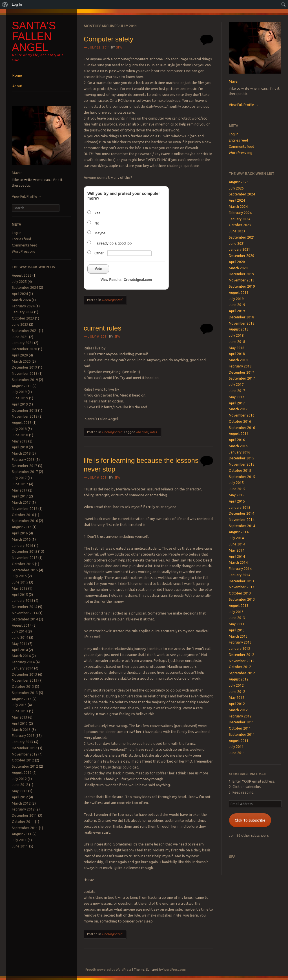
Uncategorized (112, 300)
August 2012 (22, 773)
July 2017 (19, 478)
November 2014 (25, 613)
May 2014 (20, 644)
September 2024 (25, 288)
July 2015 (19, 576)
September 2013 (25, 693)
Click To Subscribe (250, 820)
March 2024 (21, 300)
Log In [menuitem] (17, 4)
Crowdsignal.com (138, 280)
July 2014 (19, 631)
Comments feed (25, 245)
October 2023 (23, 318)
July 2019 (19, 392)
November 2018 (25, 416)
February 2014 (23, 662)
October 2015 (23, 564)
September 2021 (25, 331)
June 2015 (20, 582)
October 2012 (23, 760)
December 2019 (25, 367)
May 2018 (20, 441)
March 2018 (21, 453)
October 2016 (23, 515)
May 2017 (20, 490)
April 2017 (20, 496)
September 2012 (25, 766)
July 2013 (19, 705)
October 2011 (23, 822)
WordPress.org (24, 251)
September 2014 (25, 619)
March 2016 (21, 539)
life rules (142, 432)
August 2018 (22, 423)
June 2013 (20, 711)
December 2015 (25, 551)
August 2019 (22, 386)
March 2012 (21, 803)
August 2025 (22, 275)
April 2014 (20, 650)
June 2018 (20, 435)
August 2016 (22, 527)
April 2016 (20, 533)
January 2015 (23, 601)
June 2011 (20, 846)
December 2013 (25, 674)
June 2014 (20, 637)
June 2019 (20, 398)
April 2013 (20, 724)
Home (17, 75)
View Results (111, 280)
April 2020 (20, 355)
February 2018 (23, 460)
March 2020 (21, 361)
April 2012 (20, 797)
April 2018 (20, 447)
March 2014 (21, 656)
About (17, 86)
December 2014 (25, 607)
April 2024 (20, 294)
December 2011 (25, 815)
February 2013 (23, 736)
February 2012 (23, 809)
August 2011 (22, 834)
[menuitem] (5, 5)
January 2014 (23, 668)
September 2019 (25, 380)
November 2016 (25, 509)
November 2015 (25, 558)
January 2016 (23, 546)
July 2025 (19, 282)
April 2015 (20, 595)
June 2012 (20, 785)
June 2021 (20, 337)
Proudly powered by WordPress (108, 970)
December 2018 (25, 410)
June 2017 (20, 484)
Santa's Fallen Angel (34, 36)
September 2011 (25, 828)
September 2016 (25, 521)
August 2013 (22, 699)
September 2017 (25, 472)
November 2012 (25, 754)
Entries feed (21, 239)
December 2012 (25, 748)
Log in (17, 233)
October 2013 (23, 687)
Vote (98, 269)
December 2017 (25, 466)
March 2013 (21, 730)
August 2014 (22, 625)
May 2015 (20, 588)
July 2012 (19, 779)
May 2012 (20, 791)
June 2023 (20, 324)
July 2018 (19, 429)
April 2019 (20, 404)
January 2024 (23, 312)
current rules (102, 328)
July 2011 (19, 840)
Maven (17, 173)
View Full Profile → (27, 196)
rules (153, 432)
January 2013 (23, 742)
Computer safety (108, 39)
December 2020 (25, 349)
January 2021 (23, 343)
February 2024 (23, 306)
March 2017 (21, 502)
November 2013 (25, 680)
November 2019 (25, 374)
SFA (119, 47)
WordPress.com (175, 970)
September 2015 (25, 570)
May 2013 (20, 717)
